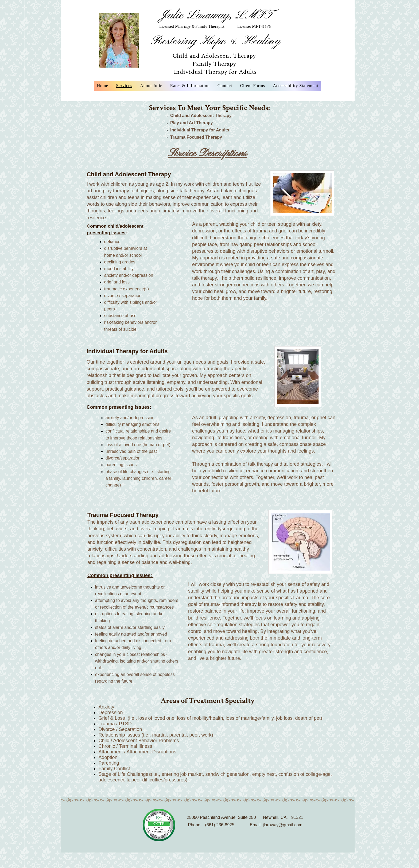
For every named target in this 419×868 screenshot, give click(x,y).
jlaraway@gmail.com (283, 825)
